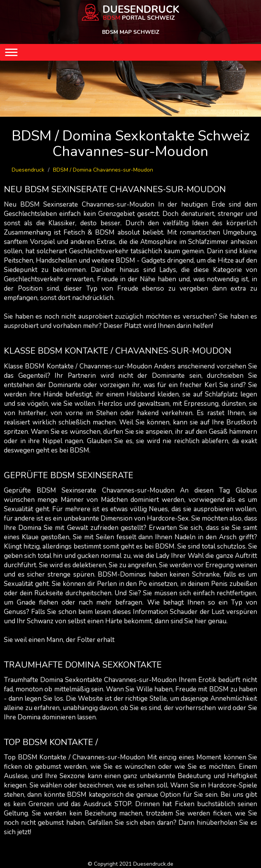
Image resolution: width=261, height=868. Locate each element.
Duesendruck (28, 170)
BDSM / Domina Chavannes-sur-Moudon (103, 170)
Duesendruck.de (153, 864)
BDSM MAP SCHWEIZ (131, 32)
